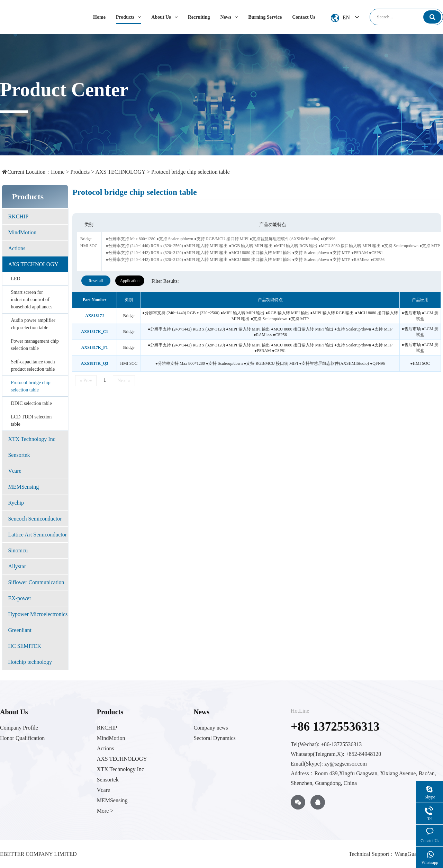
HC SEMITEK (25, 646)
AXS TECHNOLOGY (120, 172)
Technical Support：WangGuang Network (396, 854)
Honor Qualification (22, 738)
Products (128, 17)
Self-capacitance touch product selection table (33, 365)
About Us (164, 17)
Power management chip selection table (35, 345)
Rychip (16, 503)
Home (99, 17)
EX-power (20, 598)
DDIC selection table (31, 403)
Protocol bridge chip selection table (191, 172)
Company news (211, 728)
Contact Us (304, 17)
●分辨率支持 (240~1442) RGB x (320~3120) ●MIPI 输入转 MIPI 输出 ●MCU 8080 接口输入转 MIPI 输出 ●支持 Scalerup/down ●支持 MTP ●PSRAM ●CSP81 (244, 253)
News (229, 17)
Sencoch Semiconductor (35, 519)
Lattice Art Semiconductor (37, 535)
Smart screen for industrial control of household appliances (31, 300)
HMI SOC (89, 246)
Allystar (17, 566)
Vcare (15, 471)
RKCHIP (18, 216)
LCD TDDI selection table (31, 421)
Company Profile (19, 728)
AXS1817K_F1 (95, 347)
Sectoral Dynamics (214, 738)
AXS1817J (94, 316)
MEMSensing (23, 487)
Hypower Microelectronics (38, 614)
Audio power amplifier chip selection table (33, 324)
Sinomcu (18, 550)
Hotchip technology (30, 662)
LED (15, 279)
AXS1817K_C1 (94, 332)
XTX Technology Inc (31, 439)
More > (105, 811)
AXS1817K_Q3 (95, 363)
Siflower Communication (36, 582)
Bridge (86, 239)
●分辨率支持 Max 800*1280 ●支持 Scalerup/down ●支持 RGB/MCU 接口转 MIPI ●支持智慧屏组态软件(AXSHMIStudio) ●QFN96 (220, 239)
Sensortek (19, 455)
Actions (17, 248)
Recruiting (199, 17)
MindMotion (22, 232)
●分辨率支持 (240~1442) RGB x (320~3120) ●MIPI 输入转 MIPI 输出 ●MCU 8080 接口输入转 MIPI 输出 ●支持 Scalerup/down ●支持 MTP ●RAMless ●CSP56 (245, 260)
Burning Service (265, 17)
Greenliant (20, 630)
